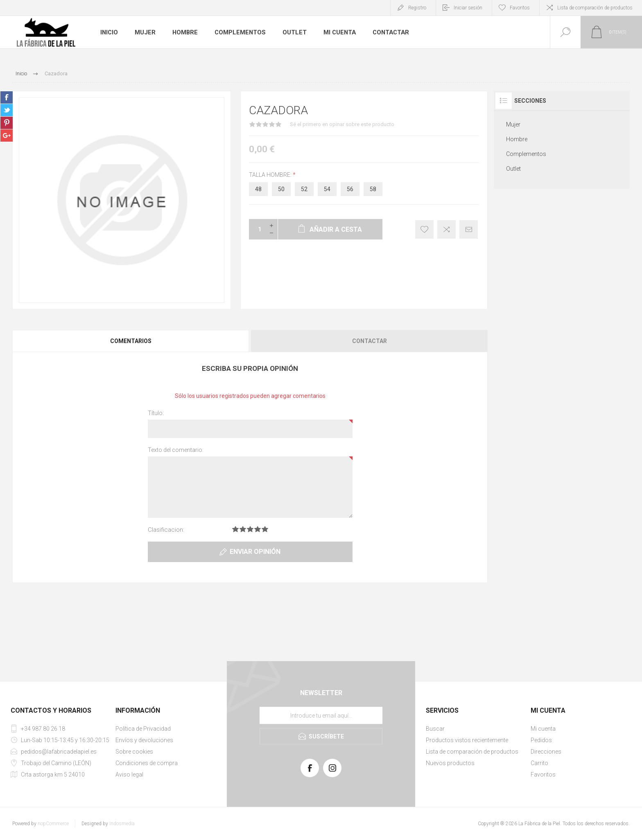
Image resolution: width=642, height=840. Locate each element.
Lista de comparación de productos (595, 8)
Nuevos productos (450, 763)
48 (258, 189)
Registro (417, 8)
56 (350, 189)
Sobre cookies (134, 752)
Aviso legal (129, 775)
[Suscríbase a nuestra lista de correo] (321, 716)
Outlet (294, 32)
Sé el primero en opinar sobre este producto (342, 124)
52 (304, 189)
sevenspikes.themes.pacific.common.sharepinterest (7, 123)
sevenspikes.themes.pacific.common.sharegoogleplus (7, 135)
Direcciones (546, 752)
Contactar (390, 32)
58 (373, 189)
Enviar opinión (255, 552)
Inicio (110, 32)
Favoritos (543, 775)
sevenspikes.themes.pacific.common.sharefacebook (7, 97)
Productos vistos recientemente (467, 740)
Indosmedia (122, 824)
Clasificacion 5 (265, 529)
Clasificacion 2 (243, 529)
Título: (156, 413)
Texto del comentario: (176, 450)
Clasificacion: (166, 530)
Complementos (241, 32)
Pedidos (541, 740)
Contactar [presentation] (370, 341)
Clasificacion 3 (250, 529)
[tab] (131, 341)
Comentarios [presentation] (131, 341)
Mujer (146, 32)
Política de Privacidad (143, 729)
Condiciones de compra (147, 763)
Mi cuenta (339, 32)
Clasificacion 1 (235, 529)
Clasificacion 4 (258, 529)
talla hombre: (271, 175)
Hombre (186, 32)
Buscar (435, 729)
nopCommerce (53, 824)
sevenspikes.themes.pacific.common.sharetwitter (7, 110)
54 (327, 189)
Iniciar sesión (468, 8)
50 (281, 189)
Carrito (539, 763)
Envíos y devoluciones (144, 740)
